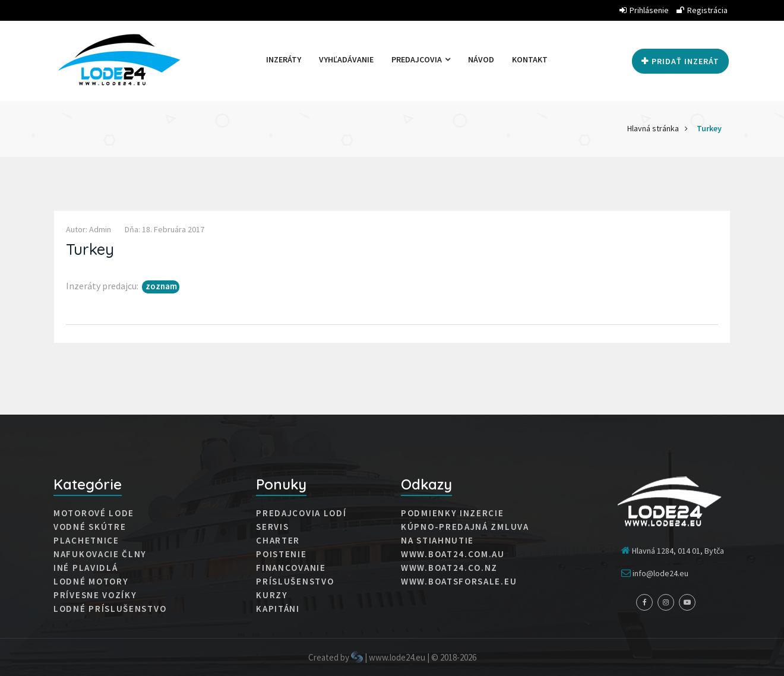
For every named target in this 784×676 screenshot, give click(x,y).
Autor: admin (88, 229)
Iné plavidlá (86, 568)
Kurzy (272, 595)
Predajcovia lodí (301, 513)
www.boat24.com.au (453, 554)
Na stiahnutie (437, 541)
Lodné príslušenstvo (110, 609)
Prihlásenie (644, 10)
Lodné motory (91, 582)
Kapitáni (278, 609)
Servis (272, 527)
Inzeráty (284, 59)
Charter (278, 541)
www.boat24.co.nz (449, 568)
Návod (481, 59)
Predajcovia (421, 59)
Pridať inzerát (680, 61)
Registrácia (702, 10)
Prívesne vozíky (95, 595)
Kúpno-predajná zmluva (465, 527)
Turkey (709, 128)
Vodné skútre (90, 527)
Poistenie (281, 554)
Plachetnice (86, 541)
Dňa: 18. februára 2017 (165, 229)
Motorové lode (94, 513)
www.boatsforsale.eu (459, 582)
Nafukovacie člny (100, 554)
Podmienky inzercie (453, 513)
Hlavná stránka (653, 128)
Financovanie (291, 568)
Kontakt (530, 59)
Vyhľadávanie (346, 59)
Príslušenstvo (295, 582)
